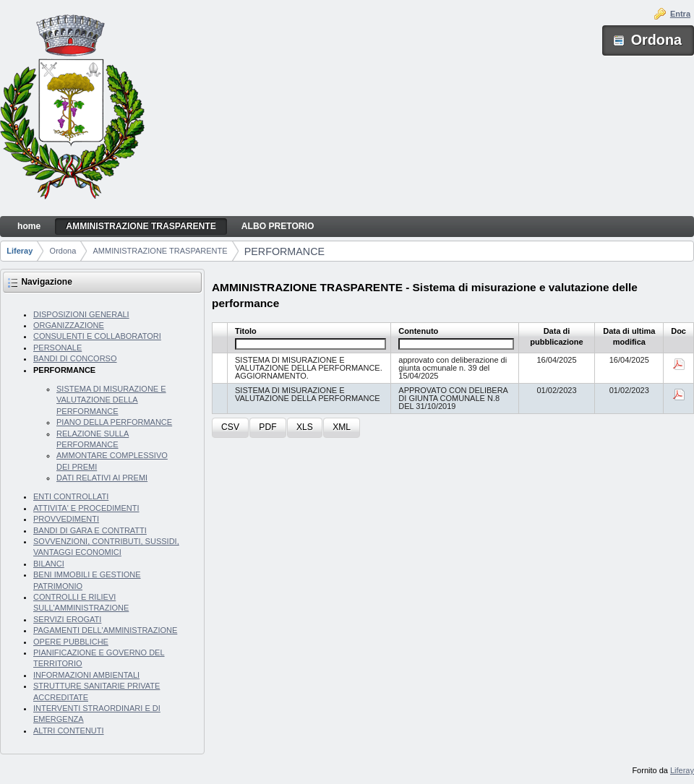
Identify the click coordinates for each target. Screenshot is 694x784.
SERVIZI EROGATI (67, 619)
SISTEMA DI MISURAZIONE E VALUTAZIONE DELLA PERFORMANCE (111, 400)
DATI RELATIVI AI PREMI (102, 478)
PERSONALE (57, 348)
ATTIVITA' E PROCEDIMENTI (86, 508)
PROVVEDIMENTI (66, 519)
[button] (230, 428)
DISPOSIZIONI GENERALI (81, 314)
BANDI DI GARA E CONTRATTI (90, 530)
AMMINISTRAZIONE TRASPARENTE (160, 251)
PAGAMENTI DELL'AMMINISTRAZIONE (105, 630)
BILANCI (49, 564)
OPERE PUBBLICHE (71, 642)
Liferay (20, 251)
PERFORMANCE (284, 251)
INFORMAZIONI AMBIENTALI (86, 675)
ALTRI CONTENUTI (69, 731)
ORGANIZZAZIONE (69, 325)
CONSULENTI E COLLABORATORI (97, 336)
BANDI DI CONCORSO (75, 358)
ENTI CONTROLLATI (71, 496)
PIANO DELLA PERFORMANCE (114, 422)
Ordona (63, 251)
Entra (680, 14)
